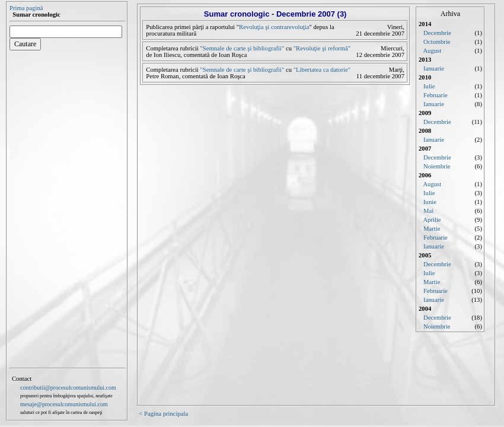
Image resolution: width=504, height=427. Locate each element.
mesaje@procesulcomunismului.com (64, 404)
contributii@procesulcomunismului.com (68, 388)
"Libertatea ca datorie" (322, 70)
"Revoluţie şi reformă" (322, 48)
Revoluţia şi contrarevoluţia (274, 27)
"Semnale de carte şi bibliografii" (242, 48)
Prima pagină (26, 8)
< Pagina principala (163, 414)
